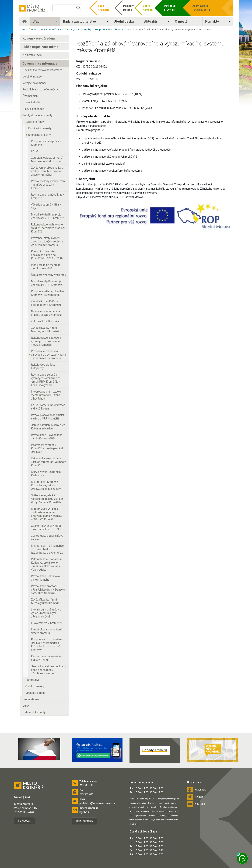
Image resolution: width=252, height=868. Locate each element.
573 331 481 (86, 794)
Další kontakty (85, 821)
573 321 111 (86, 785)
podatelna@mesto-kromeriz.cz (97, 803)
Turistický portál (205, 8)
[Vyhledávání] (67, 8)
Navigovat (24, 821)
